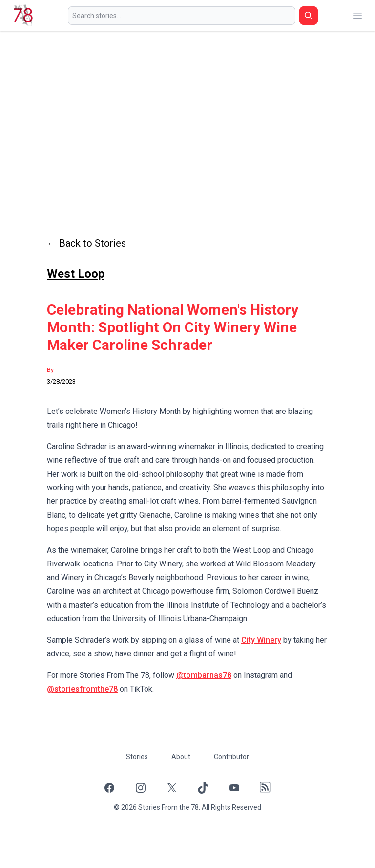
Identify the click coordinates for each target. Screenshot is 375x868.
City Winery (261, 640)
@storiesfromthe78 (82, 689)
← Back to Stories (86, 243)
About (181, 757)
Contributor (231, 757)
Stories (137, 757)
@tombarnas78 (204, 675)
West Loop (76, 274)
